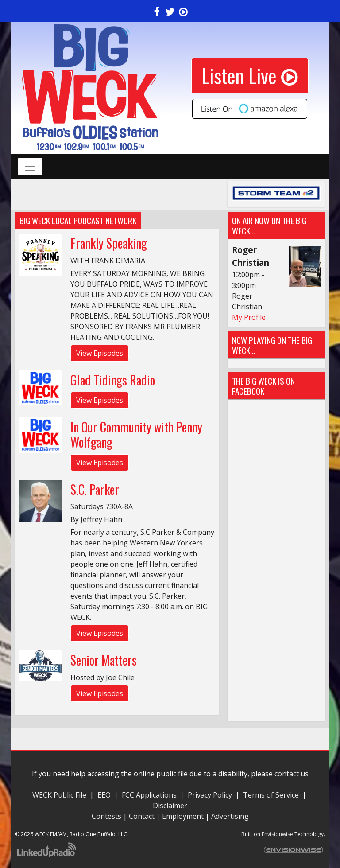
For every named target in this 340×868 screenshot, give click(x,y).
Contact (142, 816)
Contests (106, 816)
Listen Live (250, 76)
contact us (292, 774)
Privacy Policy (210, 795)
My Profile (249, 317)
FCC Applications (149, 795)
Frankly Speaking (109, 243)
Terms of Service (273, 795)
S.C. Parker (95, 489)
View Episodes (100, 353)
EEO (104, 795)
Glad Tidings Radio (113, 380)
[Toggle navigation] (30, 167)
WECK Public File (59, 795)
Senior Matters (104, 660)
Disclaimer (170, 806)
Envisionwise (277, 834)
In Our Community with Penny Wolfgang (136, 434)
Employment (183, 816)
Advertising (230, 816)
